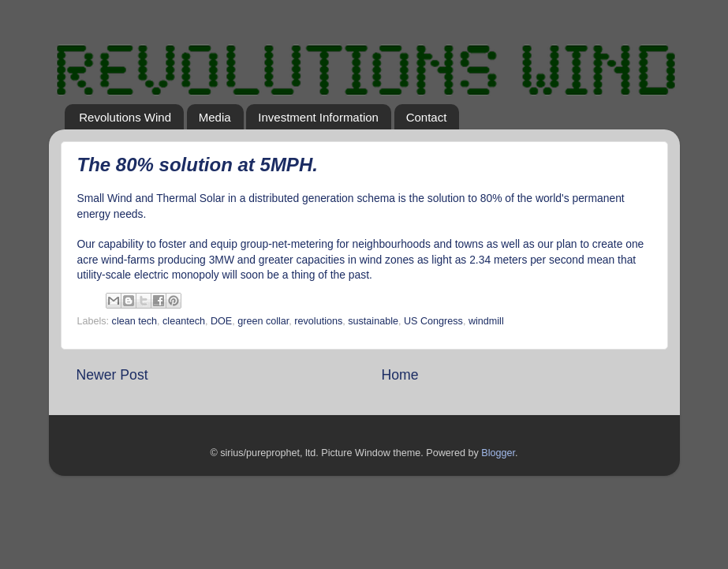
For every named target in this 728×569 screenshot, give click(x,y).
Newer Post (112, 375)
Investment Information (318, 117)
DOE (221, 321)
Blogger (498, 453)
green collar (263, 321)
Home (400, 375)
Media (215, 117)
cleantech (184, 321)
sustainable (373, 321)
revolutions (318, 321)
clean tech (134, 321)
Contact (427, 117)
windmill (486, 321)
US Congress (433, 321)
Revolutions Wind (125, 117)
